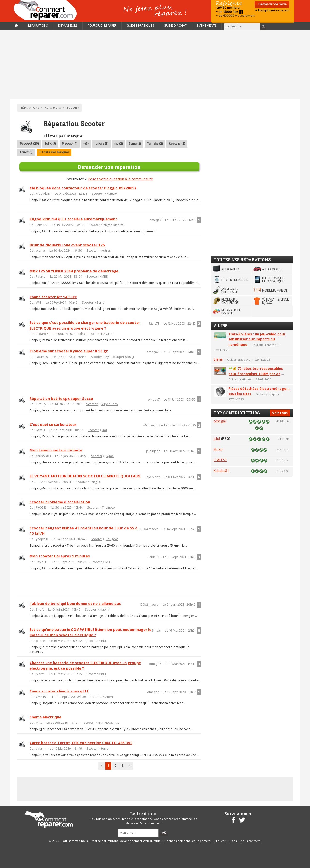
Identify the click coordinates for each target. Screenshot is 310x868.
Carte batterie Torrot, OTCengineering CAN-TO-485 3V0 (81, 743)
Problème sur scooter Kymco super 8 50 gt (69, 351)
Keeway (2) (177, 144)
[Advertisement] (155, 64)
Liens (218, 359)
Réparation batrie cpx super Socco (61, 398)
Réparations (38, 26)
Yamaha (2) (155, 144)
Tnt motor (109, 507)
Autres (106, 250)
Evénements (207, 26)
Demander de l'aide (272, 4)
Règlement (203, 841)
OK (164, 833)
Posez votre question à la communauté (120, 179)
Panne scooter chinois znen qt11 (59, 691)
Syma (101, 302)
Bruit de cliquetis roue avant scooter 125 (67, 245)
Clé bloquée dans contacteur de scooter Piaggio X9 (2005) (83, 188)
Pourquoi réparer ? (265, 345)
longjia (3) (101, 144)
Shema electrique (45, 717)
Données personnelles (180, 841)
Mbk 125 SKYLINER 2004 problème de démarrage (74, 271)
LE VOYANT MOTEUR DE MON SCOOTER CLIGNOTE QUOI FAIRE (85, 476)
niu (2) (119, 144)
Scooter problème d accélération (60, 502)
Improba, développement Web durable (134, 841)
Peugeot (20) (29, 144)
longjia (95, 482)
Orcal (110, 334)
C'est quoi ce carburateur (53, 424)
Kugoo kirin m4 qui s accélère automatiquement (73, 219)
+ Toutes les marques (54, 152)
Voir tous (280, 413)
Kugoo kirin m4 (114, 225)
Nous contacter (251, 841)
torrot (105, 748)
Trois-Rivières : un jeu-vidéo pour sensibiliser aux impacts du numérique (257, 339)
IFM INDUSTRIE (109, 723)
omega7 (220, 421)
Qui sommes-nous (75, 841)
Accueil (47, 10)
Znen (109, 697)
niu (104, 641)
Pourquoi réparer (102, 26)
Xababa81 (221, 470)
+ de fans (229, 12)
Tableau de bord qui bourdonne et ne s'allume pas (75, 603)
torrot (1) (26, 152)
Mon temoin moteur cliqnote (56, 450)
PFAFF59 (220, 460)
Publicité (220, 841)
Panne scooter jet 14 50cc (53, 297)
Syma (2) (135, 144)
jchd (217, 438)
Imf (105, 430)
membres (228, 8)
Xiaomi (105, 609)
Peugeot (112, 539)
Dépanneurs (68, 26)
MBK (105, 276)
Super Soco (109, 404)
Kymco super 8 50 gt (120, 357)
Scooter (97, 193)
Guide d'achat (175, 26)
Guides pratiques (140, 26)
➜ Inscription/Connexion (272, 11)
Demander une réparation (109, 167)
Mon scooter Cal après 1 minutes (60, 556)
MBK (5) (50, 144)
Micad (218, 449)
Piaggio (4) (70, 144)
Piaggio (112, 193)
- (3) (86, 144)
